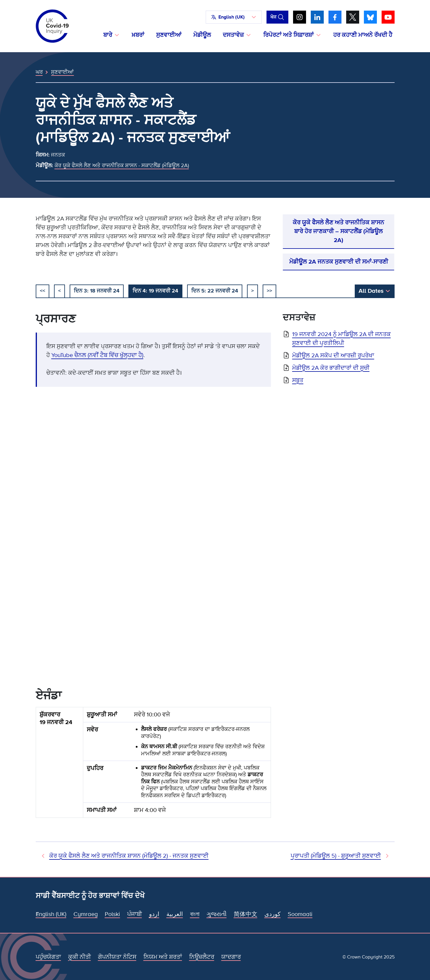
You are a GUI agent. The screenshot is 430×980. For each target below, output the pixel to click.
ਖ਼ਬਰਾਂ (138, 35)
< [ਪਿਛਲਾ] (59, 291)
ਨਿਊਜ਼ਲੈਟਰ (202, 957)
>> (269, 291)
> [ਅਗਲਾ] (252, 291)
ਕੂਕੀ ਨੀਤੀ (80, 957)
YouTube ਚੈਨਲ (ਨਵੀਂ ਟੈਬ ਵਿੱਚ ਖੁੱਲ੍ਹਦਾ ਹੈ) (97, 355)
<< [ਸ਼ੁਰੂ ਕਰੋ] (42, 291)
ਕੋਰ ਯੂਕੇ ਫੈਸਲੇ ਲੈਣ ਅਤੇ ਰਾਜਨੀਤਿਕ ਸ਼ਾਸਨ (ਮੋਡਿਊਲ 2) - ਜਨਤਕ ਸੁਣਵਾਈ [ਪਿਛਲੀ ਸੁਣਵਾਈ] (129, 856)
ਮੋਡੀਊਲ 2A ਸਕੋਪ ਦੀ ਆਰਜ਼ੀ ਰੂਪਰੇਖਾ (333, 356)
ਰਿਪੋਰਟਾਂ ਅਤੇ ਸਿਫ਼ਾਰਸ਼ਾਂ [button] (288, 35)
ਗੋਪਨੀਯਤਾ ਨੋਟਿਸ (117, 957)
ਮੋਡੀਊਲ (202, 35)
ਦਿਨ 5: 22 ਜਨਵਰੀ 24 (215, 291)
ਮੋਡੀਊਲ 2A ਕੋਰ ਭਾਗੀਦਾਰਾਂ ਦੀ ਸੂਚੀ (331, 368)
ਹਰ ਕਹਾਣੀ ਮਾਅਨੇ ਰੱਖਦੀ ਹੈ (363, 35)
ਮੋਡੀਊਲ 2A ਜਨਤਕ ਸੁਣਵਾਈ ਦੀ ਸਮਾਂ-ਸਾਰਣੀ (339, 262)
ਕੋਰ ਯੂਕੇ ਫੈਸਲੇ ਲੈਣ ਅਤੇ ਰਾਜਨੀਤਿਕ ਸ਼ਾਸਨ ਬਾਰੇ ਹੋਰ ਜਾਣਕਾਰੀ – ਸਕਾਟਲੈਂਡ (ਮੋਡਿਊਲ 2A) (339, 231)
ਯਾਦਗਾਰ (231, 957)
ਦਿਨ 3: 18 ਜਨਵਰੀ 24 (97, 291)
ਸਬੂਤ (298, 380)
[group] (153, 765)
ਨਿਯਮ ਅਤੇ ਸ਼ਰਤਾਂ (163, 957)
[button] (234, 17)
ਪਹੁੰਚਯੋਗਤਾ (48, 957)
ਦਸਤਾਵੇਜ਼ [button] (233, 35)
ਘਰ (39, 72)
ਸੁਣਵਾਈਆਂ (169, 35)
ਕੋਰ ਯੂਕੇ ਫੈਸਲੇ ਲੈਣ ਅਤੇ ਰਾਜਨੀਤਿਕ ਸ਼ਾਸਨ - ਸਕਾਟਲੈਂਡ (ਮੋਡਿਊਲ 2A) (122, 165)
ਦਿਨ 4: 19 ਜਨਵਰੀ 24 (155, 291)
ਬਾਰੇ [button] (108, 35)
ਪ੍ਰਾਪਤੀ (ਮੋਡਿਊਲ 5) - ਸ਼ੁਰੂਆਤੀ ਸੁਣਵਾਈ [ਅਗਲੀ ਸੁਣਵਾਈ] (336, 856)
